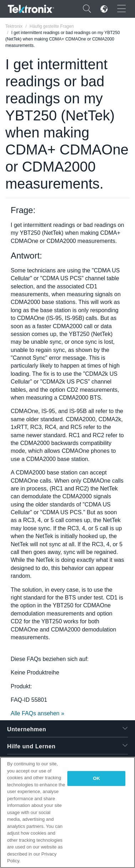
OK (97, 778)
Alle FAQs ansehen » (37, 713)
